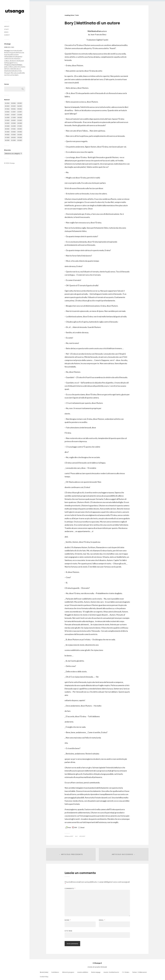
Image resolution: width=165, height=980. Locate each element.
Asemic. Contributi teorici (111, 972)
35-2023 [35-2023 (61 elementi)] (13, 135)
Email (102, 920)
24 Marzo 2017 (69, 836)
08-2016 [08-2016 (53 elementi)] (13, 109)
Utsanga (12, 163)
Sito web (68, 931)
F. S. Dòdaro (126, 972)
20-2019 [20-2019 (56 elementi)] (13, 120)
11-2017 (83, 836)
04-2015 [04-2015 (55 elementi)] (7, 106)
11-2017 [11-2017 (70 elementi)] (13, 112)
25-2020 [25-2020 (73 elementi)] (7, 126)
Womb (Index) (44, 972)
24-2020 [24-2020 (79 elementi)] (20, 123)
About (7, 26)
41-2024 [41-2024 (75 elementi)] (13, 140)
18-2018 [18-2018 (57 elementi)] (20, 117)
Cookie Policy (44, 977)
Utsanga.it (97, 963)
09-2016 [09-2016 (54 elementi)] (20, 109)
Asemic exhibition (83, 972)
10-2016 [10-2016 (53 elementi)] (7, 112)
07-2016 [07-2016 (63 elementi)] (7, 109)
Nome (68, 920)
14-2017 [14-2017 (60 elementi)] (13, 115)
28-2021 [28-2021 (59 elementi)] (7, 129)
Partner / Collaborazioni (139, 972)
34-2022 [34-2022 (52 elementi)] (7, 135)
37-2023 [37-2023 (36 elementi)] (7, 137)
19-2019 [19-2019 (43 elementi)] (7, 120)
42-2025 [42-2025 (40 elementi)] (20, 140)
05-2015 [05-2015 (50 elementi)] (13, 106)
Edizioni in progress (68, 972)
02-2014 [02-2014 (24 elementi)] (13, 103)
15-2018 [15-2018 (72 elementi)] (20, 115)
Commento (70, 889)
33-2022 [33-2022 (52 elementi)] (20, 132)
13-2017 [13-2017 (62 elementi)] (7, 115)
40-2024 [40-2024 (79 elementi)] (7, 140)
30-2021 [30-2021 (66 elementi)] (20, 129)
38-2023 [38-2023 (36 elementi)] (13, 137)
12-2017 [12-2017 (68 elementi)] (20, 112)
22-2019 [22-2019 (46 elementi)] (7, 123)
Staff (6, 29)
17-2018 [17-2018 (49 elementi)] (13, 117)
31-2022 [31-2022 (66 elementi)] (7, 132)
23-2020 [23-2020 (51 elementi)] (13, 123)
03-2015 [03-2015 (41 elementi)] (20, 103)
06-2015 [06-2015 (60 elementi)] (20, 106)
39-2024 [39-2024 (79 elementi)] (20, 137)
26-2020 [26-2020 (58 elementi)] (13, 126)
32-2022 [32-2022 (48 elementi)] (13, 132)
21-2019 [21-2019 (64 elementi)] (20, 120)
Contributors (55, 972)
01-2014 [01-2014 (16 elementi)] (7, 103)
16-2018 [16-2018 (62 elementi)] (7, 117)
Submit (7, 35)
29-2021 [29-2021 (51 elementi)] (13, 129)
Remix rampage (96, 972)
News (6, 32)
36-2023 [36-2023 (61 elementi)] (20, 135)
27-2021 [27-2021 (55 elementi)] (20, 126)
